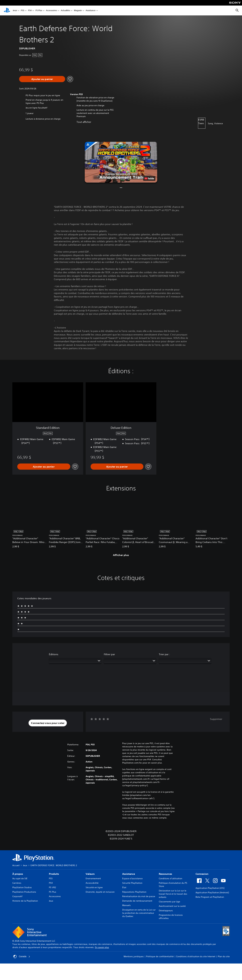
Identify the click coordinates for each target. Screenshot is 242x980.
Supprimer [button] (216, 719)
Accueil (16, 865)
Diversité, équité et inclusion (100, 892)
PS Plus (39, 11)
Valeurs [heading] (90, 874)
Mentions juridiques (134, 956)
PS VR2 (52, 887)
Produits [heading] (54, 874)
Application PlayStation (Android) (212, 892)
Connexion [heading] (202, 874)
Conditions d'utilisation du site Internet (196, 956)
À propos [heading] (18, 874)
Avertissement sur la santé (172, 906)
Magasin (78, 11)
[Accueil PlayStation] (7, 10)
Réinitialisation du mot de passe (139, 896)
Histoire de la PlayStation (25, 901)
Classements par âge (169, 902)
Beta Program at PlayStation (210, 897)
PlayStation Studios (22, 887)
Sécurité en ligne (94, 887)
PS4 (30, 11)
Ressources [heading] (165, 874)
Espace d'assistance (132, 878)
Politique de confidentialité (160, 956)
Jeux (15, 11)
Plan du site (224, 956)
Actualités (65, 11)
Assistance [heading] (129, 874)
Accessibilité (92, 883)
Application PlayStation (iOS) (210, 888)
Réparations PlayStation (134, 892)
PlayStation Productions (24, 892)
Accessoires (51, 11)
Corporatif (17, 896)
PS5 (23, 11)
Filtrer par (109, 654)
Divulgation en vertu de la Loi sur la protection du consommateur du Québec (139, 913)
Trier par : (164, 654)
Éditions (54, 654)
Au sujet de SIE (20, 878)
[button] (121, 162)
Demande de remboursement (137, 901)
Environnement (93, 878)
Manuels (126, 905)
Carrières (17, 883)
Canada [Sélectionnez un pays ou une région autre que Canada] (22, 957)
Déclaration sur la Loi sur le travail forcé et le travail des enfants (173, 894)
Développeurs (166, 911)
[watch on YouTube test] (149, 178)
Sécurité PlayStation (132, 883)
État (124, 887)
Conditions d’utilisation (170, 878)
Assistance (91, 11)
